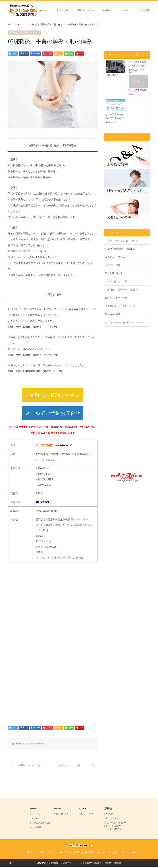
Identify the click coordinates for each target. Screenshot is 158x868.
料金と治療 (62, 10)
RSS (10, 864)
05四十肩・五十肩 (114, 273)
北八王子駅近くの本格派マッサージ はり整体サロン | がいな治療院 (115, 827)
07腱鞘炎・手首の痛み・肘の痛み (24, 33)
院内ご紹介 (108, 815)
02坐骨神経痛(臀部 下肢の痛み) (120, 249)
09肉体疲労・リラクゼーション (120, 306)
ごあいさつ (43, 10)
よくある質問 (143, 10)
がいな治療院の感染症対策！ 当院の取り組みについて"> (138, 78)
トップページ (23, 10)
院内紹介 (107, 10)
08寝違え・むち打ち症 (116, 298)
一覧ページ (139, 55)
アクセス (124, 10)
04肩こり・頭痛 (113, 265)
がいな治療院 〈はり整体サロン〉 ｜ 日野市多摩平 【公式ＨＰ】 (75, 864)
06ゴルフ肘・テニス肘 (116, 281)
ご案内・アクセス (111, 819)
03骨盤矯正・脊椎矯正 (116, 257)
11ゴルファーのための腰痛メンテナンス (125, 322)
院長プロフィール (85, 10)
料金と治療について (63, 815)
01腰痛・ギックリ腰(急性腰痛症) (121, 240)
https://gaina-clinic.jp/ (127, 480)
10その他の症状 (113, 314)
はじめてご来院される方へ (41, 824)
